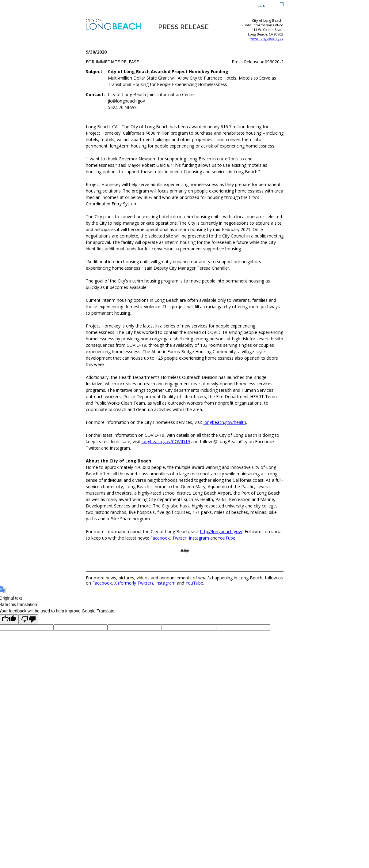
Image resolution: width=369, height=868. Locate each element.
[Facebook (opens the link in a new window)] (160, 538)
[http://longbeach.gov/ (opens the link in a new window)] (221, 531)
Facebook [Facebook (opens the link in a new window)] (102, 583)
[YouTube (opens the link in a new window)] (226, 538)
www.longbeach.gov (267, 38)
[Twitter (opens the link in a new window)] (179, 538)
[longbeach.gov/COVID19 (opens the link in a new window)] (166, 441)
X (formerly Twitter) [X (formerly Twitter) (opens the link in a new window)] (134, 583)
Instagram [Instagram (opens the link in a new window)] (165, 583)
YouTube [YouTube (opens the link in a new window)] (194, 583)
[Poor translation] (29, 619)
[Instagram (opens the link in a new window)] (199, 538)
